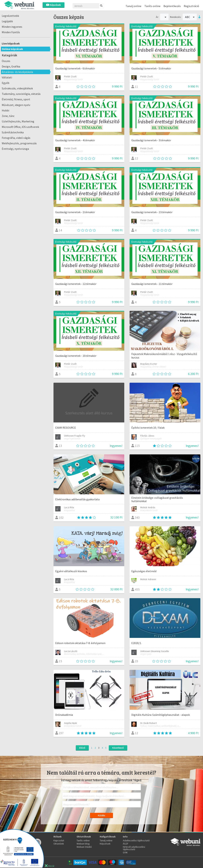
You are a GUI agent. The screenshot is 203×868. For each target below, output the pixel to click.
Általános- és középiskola (17, 72)
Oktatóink (59, 844)
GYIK (125, 852)
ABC (190, 17)
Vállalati (7, 77)
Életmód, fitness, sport (16, 99)
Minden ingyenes (12, 27)
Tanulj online (133, 6)
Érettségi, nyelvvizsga (15, 149)
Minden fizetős (11, 32)
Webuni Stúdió (84, 847)
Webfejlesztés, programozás (19, 143)
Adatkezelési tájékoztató (136, 840)
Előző (82, 748)
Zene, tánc (8, 116)
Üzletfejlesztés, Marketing (18, 121)
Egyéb (6, 83)
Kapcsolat (59, 840)
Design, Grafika (11, 66)
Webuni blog (83, 844)
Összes (6, 61)
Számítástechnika (13, 132)
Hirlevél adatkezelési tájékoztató (134, 848)
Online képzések (12, 49)
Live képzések (11, 43)
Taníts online (152, 6)
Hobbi (5, 110)
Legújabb (7, 21)
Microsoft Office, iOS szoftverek (20, 127)
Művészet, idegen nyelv (16, 105)
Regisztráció (191, 6)
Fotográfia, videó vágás (16, 138)
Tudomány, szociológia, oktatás (21, 94)
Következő (118, 748)
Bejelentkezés (172, 6)
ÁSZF (126, 844)
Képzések (53, 5)
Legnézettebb (10, 16)
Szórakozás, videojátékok (17, 88)
